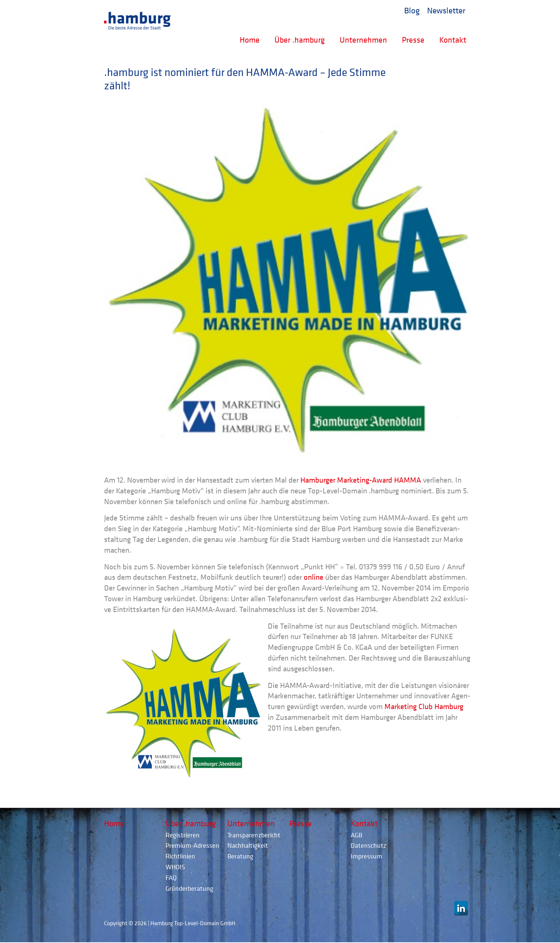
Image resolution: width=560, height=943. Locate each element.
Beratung (240, 856)
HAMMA (408, 480)
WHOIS (175, 867)
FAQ (171, 878)
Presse (413, 40)
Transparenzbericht (254, 835)
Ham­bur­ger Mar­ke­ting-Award (346, 480)
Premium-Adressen (192, 845)
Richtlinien (180, 856)
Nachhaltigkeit (248, 845)
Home (250, 40)
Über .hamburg (300, 40)
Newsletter (446, 10)
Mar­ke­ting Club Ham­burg (424, 707)
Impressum (366, 856)
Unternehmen (363, 40)
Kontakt (453, 40)
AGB (356, 835)
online (314, 577)
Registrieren (183, 835)
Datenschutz (369, 845)
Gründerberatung (189, 888)
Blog (412, 10)
